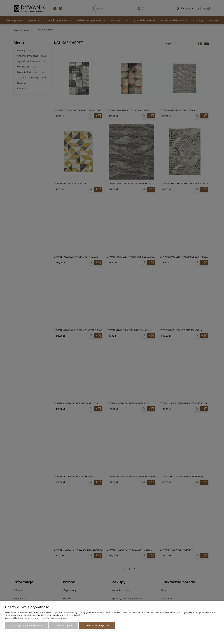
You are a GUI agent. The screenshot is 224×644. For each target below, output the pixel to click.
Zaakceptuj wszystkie (97, 625)
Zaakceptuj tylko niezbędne (27, 625)
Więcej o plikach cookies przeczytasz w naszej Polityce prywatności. (36, 618)
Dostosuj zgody (63, 625)
